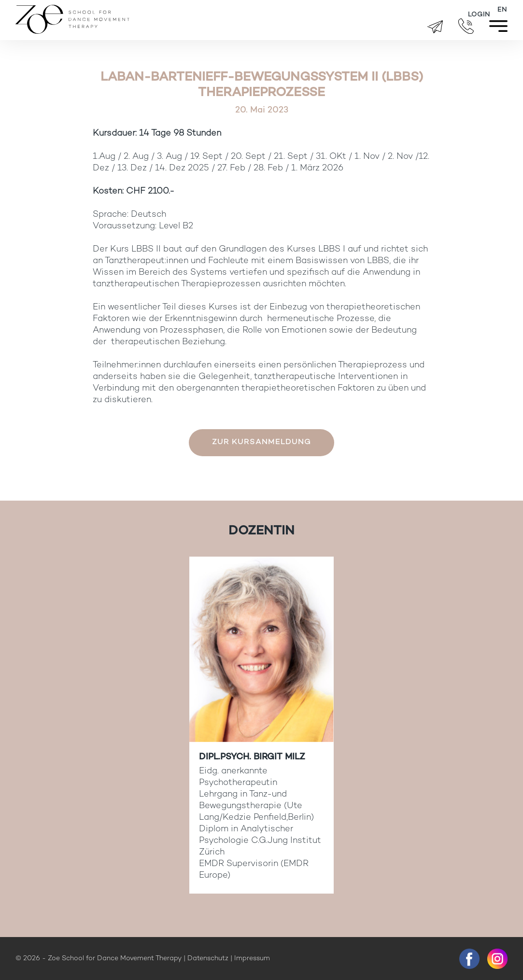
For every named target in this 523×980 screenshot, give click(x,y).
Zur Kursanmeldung (261, 442)
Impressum (252, 959)
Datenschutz (208, 959)
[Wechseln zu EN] (502, 10)
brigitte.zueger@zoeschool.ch (435, 27)
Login (479, 15)
